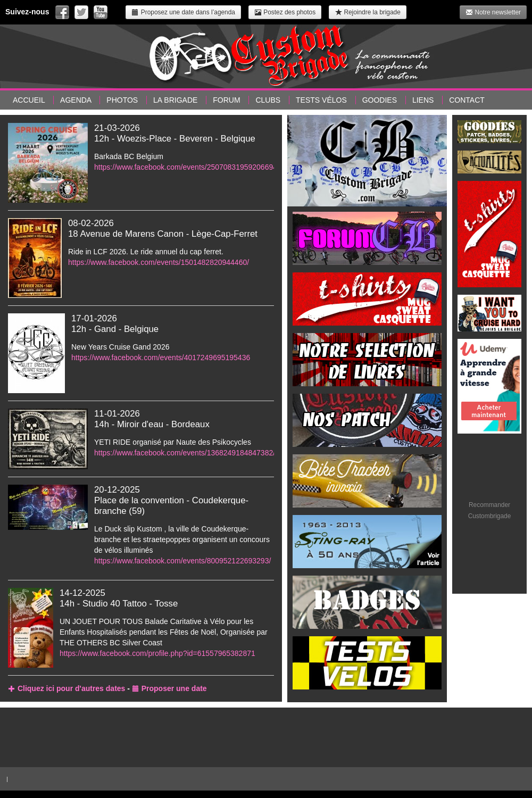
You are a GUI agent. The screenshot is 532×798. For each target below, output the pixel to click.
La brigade (175, 100)
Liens (423, 100)
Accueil (29, 100)
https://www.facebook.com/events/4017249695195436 (161, 358)
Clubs (268, 100)
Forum (226, 100)
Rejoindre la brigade (368, 12)
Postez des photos (285, 12)
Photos (122, 100)
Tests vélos (321, 100)
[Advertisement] (266, 736)
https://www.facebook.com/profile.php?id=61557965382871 (157, 653)
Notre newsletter (493, 12)
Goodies (380, 100)
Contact (467, 100)
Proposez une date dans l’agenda (183, 12)
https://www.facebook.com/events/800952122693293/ (182, 561)
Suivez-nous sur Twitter (81, 12)
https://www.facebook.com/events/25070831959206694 (186, 167)
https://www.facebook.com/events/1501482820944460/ (159, 262)
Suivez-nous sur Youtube (101, 12)
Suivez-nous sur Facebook (62, 12)
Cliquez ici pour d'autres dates (66, 688)
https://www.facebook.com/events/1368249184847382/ (185, 453)
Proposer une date (169, 688)
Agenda (76, 100)
